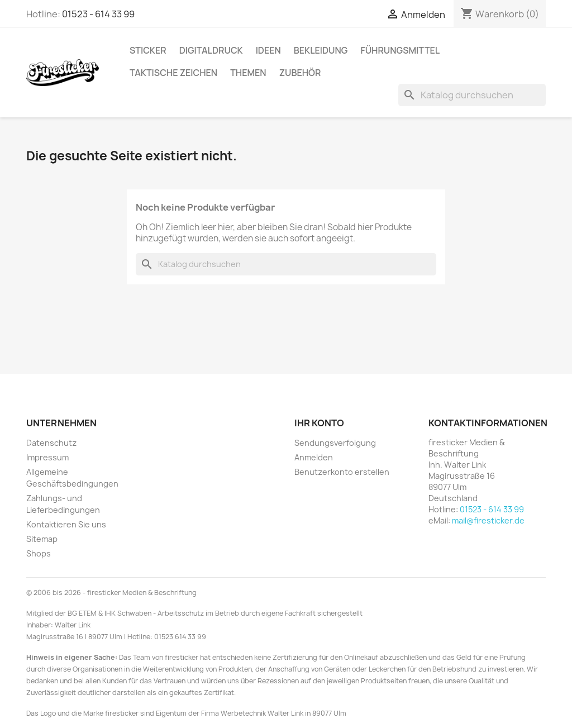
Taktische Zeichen (173, 73)
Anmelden (314, 457)
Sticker (148, 50)
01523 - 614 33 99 (98, 14)
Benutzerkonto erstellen (342, 472)
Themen (248, 73)
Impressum (47, 457)
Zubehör (300, 73)
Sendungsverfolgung (335, 443)
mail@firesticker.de (488, 520)
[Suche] (472, 95)
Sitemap (42, 539)
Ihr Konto (319, 423)
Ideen (268, 50)
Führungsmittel (400, 50)
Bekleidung (321, 50)
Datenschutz (51, 443)
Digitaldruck (211, 50)
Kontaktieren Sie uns (66, 524)
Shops (39, 553)
